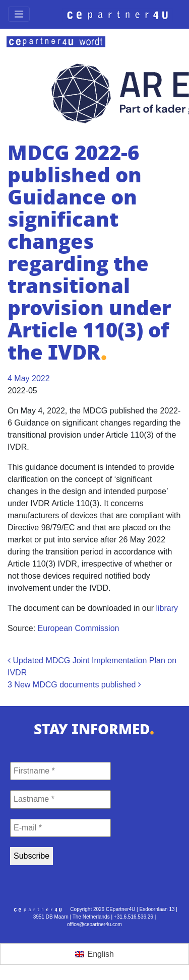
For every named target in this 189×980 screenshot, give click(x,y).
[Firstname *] (60, 771)
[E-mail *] (60, 828)
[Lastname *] (60, 799)
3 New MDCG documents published (74, 685)
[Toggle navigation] (19, 14)
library (167, 608)
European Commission (79, 628)
